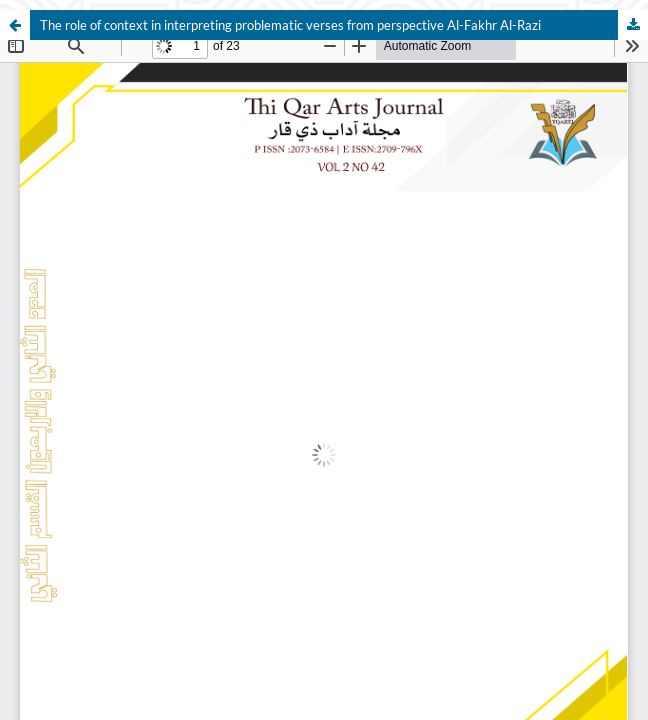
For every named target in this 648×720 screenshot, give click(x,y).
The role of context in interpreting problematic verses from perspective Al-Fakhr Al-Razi (290, 25)
